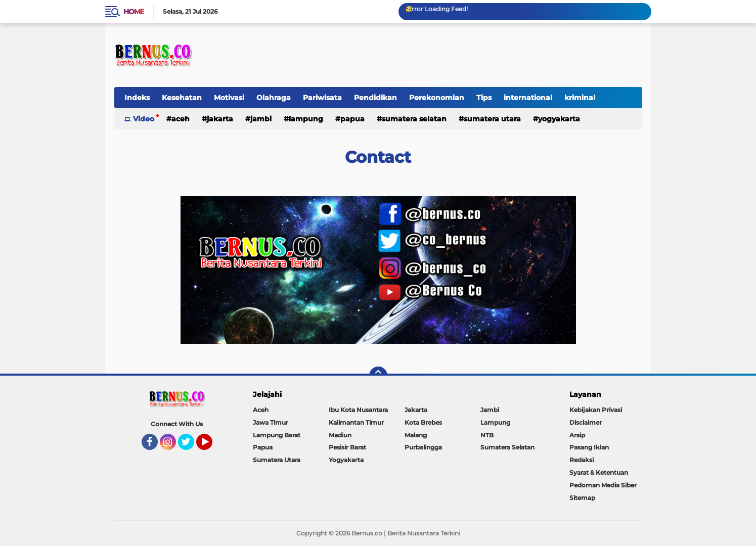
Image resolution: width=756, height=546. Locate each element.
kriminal (580, 98)
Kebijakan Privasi (596, 410)
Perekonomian (437, 98)
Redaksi (582, 460)
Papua (352, 119)
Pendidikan (375, 98)
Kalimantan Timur (356, 422)
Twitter (191, 446)
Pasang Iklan (589, 447)
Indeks (137, 98)
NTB (487, 435)
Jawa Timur (271, 422)
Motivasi (229, 98)
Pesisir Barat (347, 447)
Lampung (306, 119)
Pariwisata (322, 98)
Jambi (261, 119)
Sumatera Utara (492, 119)
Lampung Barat (277, 435)
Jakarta (220, 119)
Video (144, 119)
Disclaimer (586, 422)
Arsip (577, 435)
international (528, 98)
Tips (484, 98)
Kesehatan (182, 98)
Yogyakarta (559, 119)
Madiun (340, 435)
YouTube (211, 446)
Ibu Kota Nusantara (358, 410)
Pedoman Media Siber (603, 485)
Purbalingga (423, 447)
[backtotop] (378, 376)
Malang (416, 435)
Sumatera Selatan (414, 119)
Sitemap (582, 498)
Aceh (181, 119)
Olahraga (274, 98)
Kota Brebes (423, 422)
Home (134, 12)
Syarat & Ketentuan (599, 472)
